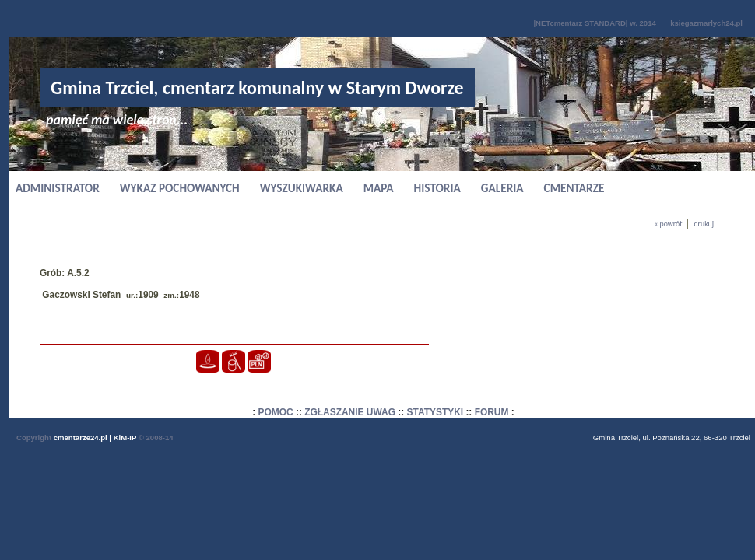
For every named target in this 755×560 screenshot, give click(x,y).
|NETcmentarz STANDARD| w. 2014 (594, 23)
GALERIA (502, 188)
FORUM (492, 412)
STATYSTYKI (435, 412)
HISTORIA (437, 188)
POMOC (276, 412)
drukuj (704, 224)
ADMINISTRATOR (58, 188)
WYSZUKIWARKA (302, 188)
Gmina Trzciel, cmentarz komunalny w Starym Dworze (257, 87)
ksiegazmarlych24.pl (706, 23)
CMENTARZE (574, 188)
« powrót (668, 224)
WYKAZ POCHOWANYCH (180, 188)
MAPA (379, 188)
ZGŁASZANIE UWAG (350, 412)
